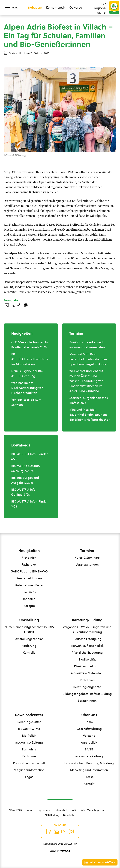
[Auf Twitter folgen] (56, 831)
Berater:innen (87, 701)
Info (29, 729)
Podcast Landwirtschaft (29, 763)
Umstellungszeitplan (29, 639)
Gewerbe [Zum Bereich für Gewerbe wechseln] (76, 7)
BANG (89, 749)
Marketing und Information (89, 770)
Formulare (29, 749)
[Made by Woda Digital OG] (60, 851)
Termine (87, 551)
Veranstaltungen (87, 565)
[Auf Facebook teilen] (7, 305)
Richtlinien (29, 558)
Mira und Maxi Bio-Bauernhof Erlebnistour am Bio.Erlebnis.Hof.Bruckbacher (89, 415)
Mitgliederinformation (29, 770)
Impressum (43, 810)
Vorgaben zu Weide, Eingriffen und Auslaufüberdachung (87, 629)
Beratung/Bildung (87, 620)
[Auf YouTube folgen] (64, 831)
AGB (75, 810)
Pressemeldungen (29, 578)
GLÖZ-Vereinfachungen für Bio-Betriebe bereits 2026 (30, 345)
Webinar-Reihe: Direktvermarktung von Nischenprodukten (27, 388)
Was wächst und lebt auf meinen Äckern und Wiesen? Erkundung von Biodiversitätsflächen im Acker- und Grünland (86, 381)
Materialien (87, 673)
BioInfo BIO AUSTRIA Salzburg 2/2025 (26, 468)
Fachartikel (29, 565)
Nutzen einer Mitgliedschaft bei (29, 629)
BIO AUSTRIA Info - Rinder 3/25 (29, 504)
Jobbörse (29, 599)
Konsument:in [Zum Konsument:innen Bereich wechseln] (56, 7)
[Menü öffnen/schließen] (14, 7)
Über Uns (89, 715)
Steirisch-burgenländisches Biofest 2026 (89, 400)
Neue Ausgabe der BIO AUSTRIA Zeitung (27, 373)
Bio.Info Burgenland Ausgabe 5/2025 (25, 480)
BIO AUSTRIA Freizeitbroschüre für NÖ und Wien (30, 359)
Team (89, 722)
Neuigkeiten (29, 551)
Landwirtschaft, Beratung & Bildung (89, 763)
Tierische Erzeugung (87, 639)
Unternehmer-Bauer (29, 585)
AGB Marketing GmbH (94, 810)
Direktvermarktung (87, 666)
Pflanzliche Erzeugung (87, 653)
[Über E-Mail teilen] (19, 305)
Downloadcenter (29, 715)
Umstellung (29, 620)
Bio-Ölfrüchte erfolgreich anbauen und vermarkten (87, 345)
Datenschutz (61, 810)
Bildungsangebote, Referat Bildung (87, 694)
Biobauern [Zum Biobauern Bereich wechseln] (35, 7)
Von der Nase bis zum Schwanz (26, 402)
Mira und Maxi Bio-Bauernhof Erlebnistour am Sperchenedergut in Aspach (89, 359)
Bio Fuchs (29, 592)
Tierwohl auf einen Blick (87, 646)
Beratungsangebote (87, 687)
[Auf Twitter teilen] (13, 305)
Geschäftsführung (89, 729)
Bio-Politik (29, 736)
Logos (29, 777)
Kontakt (89, 784)
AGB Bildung (52, 815)
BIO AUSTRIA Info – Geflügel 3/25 (25, 492)
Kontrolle (29, 653)
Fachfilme (29, 756)
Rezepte (29, 606)
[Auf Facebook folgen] (49, 831)
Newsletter (69, 815)
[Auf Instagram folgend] (71, 831)
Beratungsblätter (29, 722)
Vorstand (89, 736)
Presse (89, 777)
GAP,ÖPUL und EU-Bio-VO (29, 571)
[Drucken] (26, 305)
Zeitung (29, 742)
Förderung (29, 646)
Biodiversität (87, 659)
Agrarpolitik (89, 742)
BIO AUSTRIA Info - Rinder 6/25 (29, 456)
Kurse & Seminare (87, 558)
